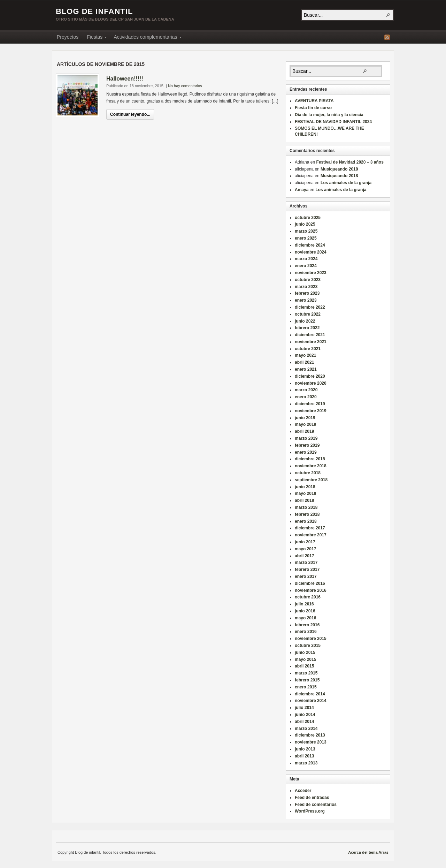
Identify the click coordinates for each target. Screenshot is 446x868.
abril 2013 (304, 756)
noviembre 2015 (311, 639)
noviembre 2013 (311, 742)
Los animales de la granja (346, 183)
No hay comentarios (185, 86)
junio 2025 (305, 224)
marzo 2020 (306, 390)
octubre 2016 (308, 597)
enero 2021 (306, 369)
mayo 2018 (305, 493)
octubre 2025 (308, 218)
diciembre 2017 (310, 528)
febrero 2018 (307, 514)
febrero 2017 (307, 569)
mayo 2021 (305, 355)
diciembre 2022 (310, 307)
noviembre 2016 (311, 590)
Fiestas (95, 38)
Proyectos (68, 37)
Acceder (303, 791)
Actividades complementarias (145, 38)
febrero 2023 (307, 293)
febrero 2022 (307, 328)
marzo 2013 (306, 763)
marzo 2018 (306, 507)
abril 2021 (304, 362)
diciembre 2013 (310, 735)
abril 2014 (304, 722)
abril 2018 (304, 500)
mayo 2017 (305, 549)
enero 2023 (306, 300)
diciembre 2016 (310, 583)
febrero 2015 (307, 680)
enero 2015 (306, 687)
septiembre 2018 (311, 480)
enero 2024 (306, 266)
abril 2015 (304, 666)
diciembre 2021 (310, 335)
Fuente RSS (387, 37)
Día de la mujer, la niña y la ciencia (329, 115)
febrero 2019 (307, 445)
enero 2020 (306, 397)
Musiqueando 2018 (339, 169)
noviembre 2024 (311, 252)
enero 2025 (306, 238)
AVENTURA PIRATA (314, 101)
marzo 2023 (306, 287)
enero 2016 (306, 632)
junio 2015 (305, 652)
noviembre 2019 (311, 411)
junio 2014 (305, 715)
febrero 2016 (307, 625)
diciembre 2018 (310, 459)
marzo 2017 (306, 563)
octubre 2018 (308, 473)
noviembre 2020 (311, 383)
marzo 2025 (306, 231)
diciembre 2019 (310, 404)
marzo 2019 (306, 438)
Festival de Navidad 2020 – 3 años (350, 162)
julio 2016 (304, 604)
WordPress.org (310, 811)
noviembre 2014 (311, 701)
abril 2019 (304, 431)
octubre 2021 (308, 349)
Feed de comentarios (316, 805)
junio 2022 (305, 321)
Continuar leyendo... (130, 114)
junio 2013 (305, 749)
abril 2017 (304, 556)
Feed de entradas (312, 798)
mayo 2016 (305, 618)
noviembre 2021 (311, 342)
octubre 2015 (308, 646)
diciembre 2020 (310, 376)
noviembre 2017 (311, 535)
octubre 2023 (308, 280)
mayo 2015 (305, 659)
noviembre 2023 (311, 273)
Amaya (302, 190)
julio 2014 (304, 708)
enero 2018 (306, 521)
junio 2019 (305, 418)
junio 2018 (305, 487)
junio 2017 (305, 542)
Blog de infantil (94, 11)
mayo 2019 (305, 424)
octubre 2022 (308, 314)
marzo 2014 (306, 729)
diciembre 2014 (310, 694)
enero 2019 (306, 452)
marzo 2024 (306, 259)
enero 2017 (306, 576)
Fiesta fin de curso (313, 108)
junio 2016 (305, 611)
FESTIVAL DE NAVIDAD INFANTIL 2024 (333, 122)
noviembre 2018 (311, 466)
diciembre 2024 (310, 245)
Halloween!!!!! (125, 79)
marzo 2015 (306, 673)
